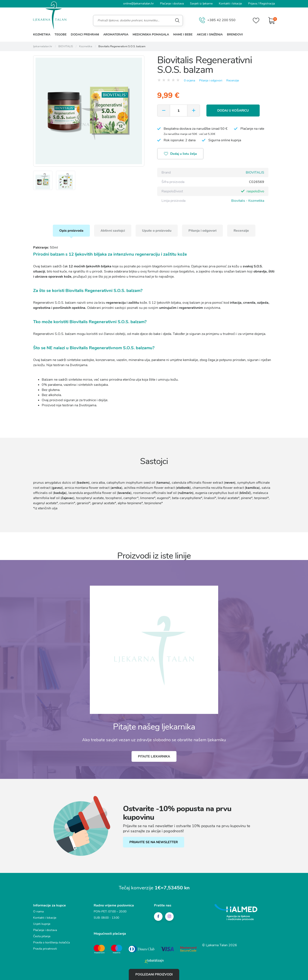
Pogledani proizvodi (154, 974)
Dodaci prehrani (85, 35)
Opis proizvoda (71, 231)
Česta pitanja (42, 936)
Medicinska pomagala (151, 35)
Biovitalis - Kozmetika (248, 201)
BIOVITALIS (255, 172)
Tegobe (61, 35)
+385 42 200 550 (217, 20)
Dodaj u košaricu (233, 111)
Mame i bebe (183, 35)
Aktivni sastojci (113, 231)
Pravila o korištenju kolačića (51, 942)
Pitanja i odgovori (211, 80)
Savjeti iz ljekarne (201, 4)
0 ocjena (190, 80)
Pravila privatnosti (45, 949)
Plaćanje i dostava (172, 4)
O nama (38, 911)
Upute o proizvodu (157, 231)
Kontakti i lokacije (230, 4)
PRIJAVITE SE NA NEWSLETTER (154, 842)
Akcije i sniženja (210, 35)
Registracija (267, 4)
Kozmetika (42, 35)
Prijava (252, 4)
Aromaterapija (116, 35)
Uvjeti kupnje (42, 924)
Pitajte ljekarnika (154, 756)
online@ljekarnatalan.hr (138, 4)
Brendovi (235, 35)
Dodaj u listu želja (180, 154)
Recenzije (233, 80)
